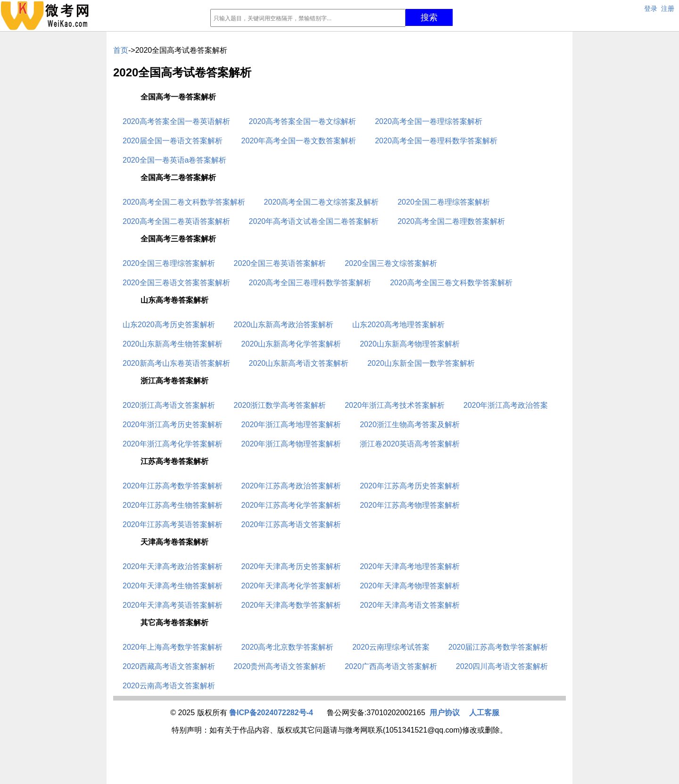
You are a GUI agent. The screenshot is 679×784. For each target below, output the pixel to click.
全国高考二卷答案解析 (178, 177)
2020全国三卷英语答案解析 (280, 263)
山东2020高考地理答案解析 (398, 325)
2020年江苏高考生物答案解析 (173, 505)
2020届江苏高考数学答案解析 (498, 647)
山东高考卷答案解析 (174, 300)
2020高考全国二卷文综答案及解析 (322, 202)
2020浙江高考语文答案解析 (169, 405)
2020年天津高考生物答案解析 (173, 586)
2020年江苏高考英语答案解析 (173, 524)
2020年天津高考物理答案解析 (410, 586)
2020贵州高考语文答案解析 (280, 666)
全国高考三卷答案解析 (178, 239)
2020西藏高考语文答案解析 (169, 666)
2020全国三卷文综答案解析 (391, 263)
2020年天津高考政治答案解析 (173, 566)
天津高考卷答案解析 (174, 542)
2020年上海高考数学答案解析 (173, 647)
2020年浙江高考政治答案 (506, 405)
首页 (121, 50)
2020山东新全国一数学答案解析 (421, 363)
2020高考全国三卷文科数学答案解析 (451, 283)
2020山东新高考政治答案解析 (284, 325)
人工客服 (484, 713)
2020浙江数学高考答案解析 (280, 405)
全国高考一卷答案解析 (178, 97)
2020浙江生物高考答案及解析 (410, 425)
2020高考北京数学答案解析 (288, 647)
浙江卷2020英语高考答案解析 (410, 444)
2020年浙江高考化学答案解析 (173, 444)
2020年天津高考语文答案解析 (410, 605)
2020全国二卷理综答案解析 (444, 202)
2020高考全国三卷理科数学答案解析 (310, 283)
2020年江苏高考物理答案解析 (410, 505)
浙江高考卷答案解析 (174, 381)
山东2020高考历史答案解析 (169, 325)
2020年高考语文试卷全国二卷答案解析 (314, 221)
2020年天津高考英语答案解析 (173, 605)
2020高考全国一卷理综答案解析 (429, 121)
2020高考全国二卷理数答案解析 (451, 221)
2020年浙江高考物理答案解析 (291, 444)
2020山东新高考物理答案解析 (410, 344)
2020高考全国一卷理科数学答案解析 (436, 141)
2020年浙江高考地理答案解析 (291, 425)
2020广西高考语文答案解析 (391, 666)
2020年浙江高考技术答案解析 (395, 405)
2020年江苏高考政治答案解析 (291, 486)
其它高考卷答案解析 (174, 623)
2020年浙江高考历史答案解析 (173, 425)
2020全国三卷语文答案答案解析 (176, 283)
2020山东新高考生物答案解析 (173, 344)
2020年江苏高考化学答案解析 (291, 505)
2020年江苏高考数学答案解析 (173, 486)
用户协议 (445, 713)
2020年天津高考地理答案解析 (410, 566)
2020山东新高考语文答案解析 (299, 363)
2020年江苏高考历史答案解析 (410, 486)
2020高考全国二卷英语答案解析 (176, 221)
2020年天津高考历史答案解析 (291, 566)
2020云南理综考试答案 (391, 647)
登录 (651, 8)
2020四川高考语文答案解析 (502, 666)
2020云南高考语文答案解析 (169, 686)
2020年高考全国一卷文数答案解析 (299, 141)
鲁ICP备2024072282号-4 (271, 713)
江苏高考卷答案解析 (174, 461)
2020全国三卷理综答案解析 (169, 263)
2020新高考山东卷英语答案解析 (176, 363)
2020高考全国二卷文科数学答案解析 (184, 202)
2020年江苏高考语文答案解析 (291, 524)
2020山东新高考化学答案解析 (291, 344)
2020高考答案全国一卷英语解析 (176, 121)
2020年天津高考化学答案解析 (291, 586)
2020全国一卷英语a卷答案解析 (175, 160)
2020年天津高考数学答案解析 (291, 605)
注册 (668, 8)
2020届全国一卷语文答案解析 (173, 141)
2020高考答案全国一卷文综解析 (303, 121)
